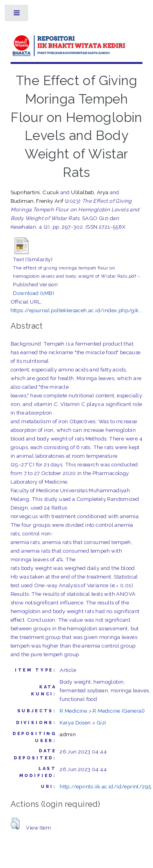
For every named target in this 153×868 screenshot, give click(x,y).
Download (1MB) (34, 293)
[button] (15, 824)
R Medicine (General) (119, 711)
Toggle (17, 15)
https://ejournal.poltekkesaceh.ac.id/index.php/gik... (77, 310)
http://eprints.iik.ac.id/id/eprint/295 (105, 786)
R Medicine (73, 711)
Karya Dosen (75, 722)
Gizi (101, 722)
